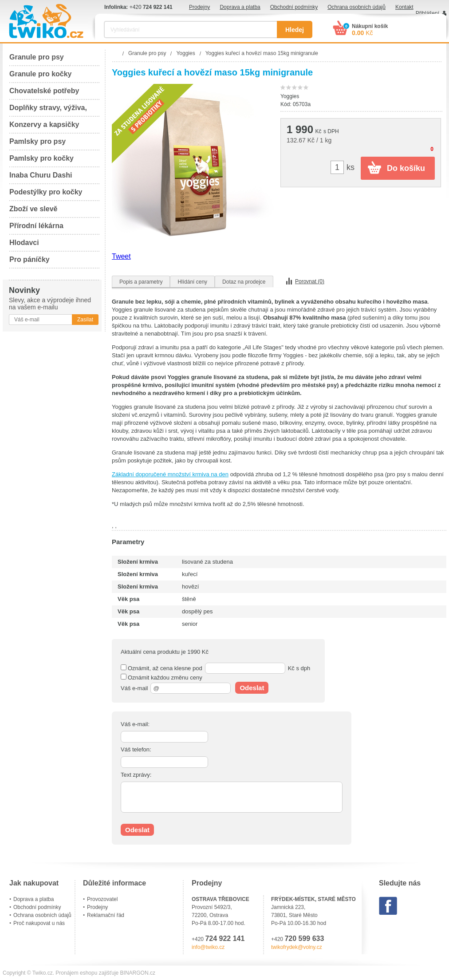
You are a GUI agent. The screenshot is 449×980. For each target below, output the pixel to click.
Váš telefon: (136, 749)
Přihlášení (427, 13)
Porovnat (310, 281)
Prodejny (199, 7)
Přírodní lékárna (36, 226)
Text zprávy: (136, 775)
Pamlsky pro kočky (41, 158)
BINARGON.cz (138, 973)
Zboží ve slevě (33, 209)
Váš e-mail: (135, 724)
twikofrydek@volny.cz (297, 947)
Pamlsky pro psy (37, 141)
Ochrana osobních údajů (356, 7)
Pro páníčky (30, 259)
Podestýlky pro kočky (46, 192)
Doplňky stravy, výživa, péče (48, 110)
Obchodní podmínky (294, 7)
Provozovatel (102, 899)
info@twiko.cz (208, 947)
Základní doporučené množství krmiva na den (170, 474)
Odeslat (252, 688)
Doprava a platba (240, 7)
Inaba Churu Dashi (41, 175)
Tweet (121, 256)
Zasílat (85, 320)
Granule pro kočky (41, 74)
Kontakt (404, 7)
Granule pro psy (37, 57)
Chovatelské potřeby (44, 91)
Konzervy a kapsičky (44, 124)
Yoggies (290, 96)
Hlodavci (24, 243)
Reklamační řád (106, 915)
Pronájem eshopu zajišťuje (87, 973)
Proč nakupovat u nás (39, 923)
